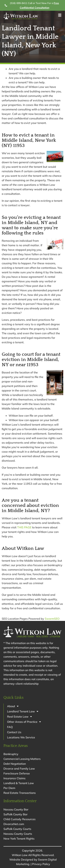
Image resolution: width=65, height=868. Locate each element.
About (13, 706)
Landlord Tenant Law (23, 711)
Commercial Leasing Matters (22, 759)
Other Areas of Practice (24, 722)
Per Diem (9, 788)
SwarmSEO (52, 619)
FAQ (10, 727)
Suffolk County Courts (17, 829)
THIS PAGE (24, 527)
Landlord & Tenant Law (19, 783)
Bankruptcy (11, 754)
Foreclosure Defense (17, 773)
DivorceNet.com (14, 824)
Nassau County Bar (16, 809)
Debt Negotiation (15, 764)
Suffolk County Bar (16, 814)
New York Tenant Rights (19, 839)
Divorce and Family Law (19, 769)
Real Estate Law (19, 717)
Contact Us (14, 732)
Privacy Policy (41, 864)
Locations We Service (21, 737)
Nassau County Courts (18, 834)
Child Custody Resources (19, 819)
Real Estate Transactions (20, 793)
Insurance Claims (14, 778)
